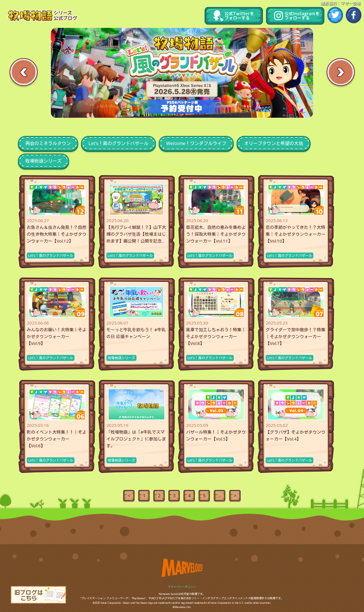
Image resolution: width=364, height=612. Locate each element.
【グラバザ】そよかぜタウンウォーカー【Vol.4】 (295, 435)
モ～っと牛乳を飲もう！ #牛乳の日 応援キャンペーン (136, 333)
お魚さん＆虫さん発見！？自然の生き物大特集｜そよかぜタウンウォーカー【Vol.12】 (57, 234)
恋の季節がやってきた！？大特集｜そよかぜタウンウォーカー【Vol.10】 (295, 234)
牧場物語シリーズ (121, 358)
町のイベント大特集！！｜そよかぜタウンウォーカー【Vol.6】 (57, 439)
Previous (23, 73)
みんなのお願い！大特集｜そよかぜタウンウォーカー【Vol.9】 (57, 336)
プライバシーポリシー (182, 587)
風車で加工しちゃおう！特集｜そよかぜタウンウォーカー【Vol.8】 (216, 336)
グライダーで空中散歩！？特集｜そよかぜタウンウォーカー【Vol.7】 (295, 336)
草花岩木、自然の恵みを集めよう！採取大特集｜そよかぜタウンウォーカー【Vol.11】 (216, 234)
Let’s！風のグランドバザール (51, 256)
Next (341, 73)
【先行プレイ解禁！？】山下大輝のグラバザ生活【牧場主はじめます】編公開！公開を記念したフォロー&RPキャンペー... (136, 234)
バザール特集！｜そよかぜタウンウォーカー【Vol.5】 (216, 435)
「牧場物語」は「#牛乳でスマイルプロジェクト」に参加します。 (136, 439)
